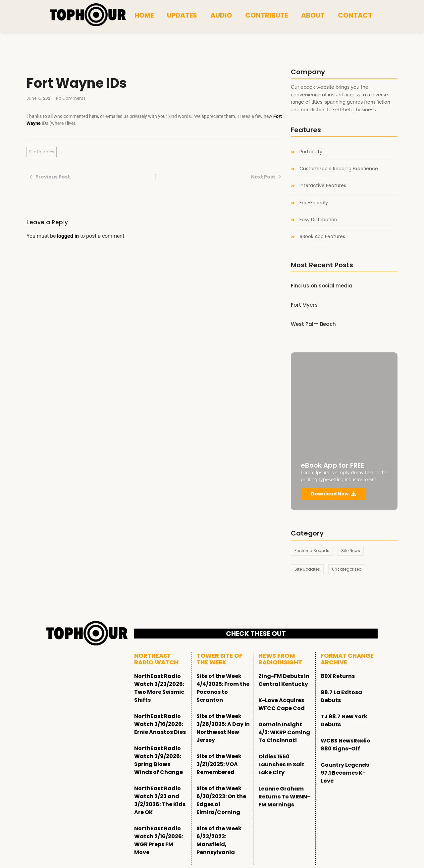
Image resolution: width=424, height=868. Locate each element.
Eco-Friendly (314, 203)
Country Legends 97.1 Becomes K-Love (345, 773)
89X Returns (338, 676)
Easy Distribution (318, 220)
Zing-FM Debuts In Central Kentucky (284, 680)
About (313, 15)
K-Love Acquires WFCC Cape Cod (282, 704)
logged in (68, 236)
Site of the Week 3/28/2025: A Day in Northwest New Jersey (223, 728)
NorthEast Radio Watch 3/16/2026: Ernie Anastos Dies (160, 724)
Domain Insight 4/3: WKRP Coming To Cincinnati (284, 732)
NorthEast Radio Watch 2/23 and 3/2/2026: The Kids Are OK (160, 800)
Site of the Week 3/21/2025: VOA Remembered (219, 764)
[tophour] (88, 15)
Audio (221, 15)
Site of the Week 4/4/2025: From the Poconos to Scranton (223, 688)
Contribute (266, 15)
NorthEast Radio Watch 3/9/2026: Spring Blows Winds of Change (159, 760)
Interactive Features (323, 186)
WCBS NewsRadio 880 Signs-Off (345, 745)
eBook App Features (322, 237)
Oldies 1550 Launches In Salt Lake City (281, 765)
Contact (355, 15)
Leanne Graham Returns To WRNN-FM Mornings (284, 797)
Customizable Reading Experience (339, 169)
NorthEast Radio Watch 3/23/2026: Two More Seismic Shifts (159, 688)
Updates (182, 15)
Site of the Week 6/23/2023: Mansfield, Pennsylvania (219, 840)
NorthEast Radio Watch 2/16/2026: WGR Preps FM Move (159, 840)
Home (144, 15)
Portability (311, 152)
